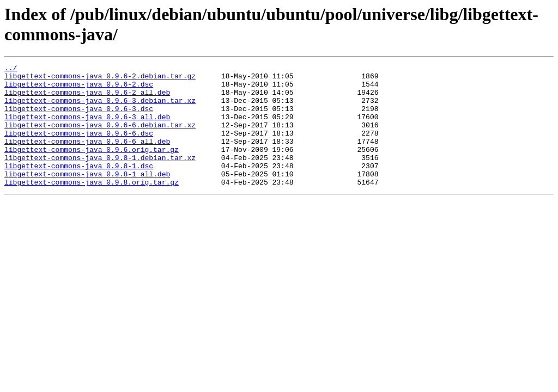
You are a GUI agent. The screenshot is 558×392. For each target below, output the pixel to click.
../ (11, 69)
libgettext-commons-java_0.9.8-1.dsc (79, 187)
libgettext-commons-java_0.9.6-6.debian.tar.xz (100, 138)
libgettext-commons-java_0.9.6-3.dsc (79, 118)
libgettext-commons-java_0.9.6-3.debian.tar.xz (100, 108)
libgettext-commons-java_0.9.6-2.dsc (79, 89)
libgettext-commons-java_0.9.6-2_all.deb (87, 99)
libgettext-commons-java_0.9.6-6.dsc (79, 148)
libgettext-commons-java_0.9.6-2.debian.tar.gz (100, 79)
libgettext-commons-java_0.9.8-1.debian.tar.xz (100, 177)
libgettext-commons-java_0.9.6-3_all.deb (87, 128)
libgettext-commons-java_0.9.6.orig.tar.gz (92, 167)
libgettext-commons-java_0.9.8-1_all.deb (87, 197)
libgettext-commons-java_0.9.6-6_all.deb (87, 157)
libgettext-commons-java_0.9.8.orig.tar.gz (92, 206)
